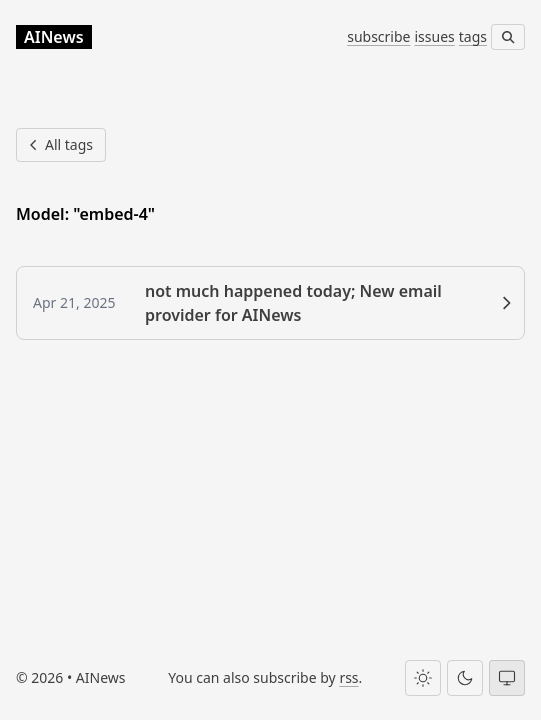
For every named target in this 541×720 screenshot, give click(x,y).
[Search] (508, 37)
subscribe (378, 36)
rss (348, 677)
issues (434, 36)
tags (473, 36)
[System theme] (507, 678)
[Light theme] (423, 678)
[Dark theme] (465, 678)
